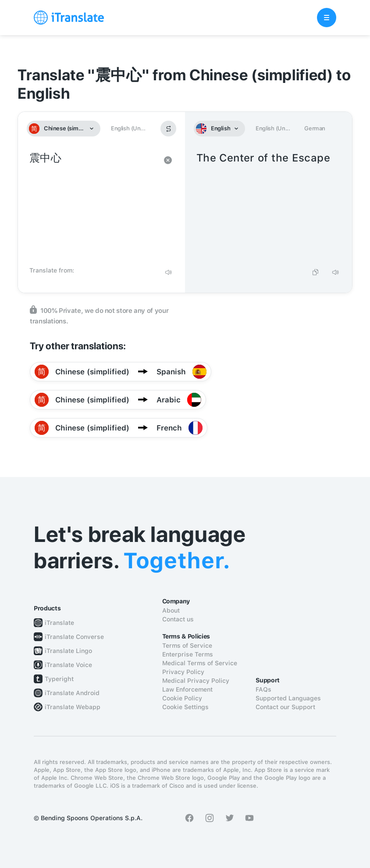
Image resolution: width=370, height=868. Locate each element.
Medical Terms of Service (200, 663)
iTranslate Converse (74, 637)
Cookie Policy (182, 698)
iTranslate (59, 623)
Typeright (59, 679)
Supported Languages (288, 698)
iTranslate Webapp (73, 707)
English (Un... (128, 128)
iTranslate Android (72, 693)
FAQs (263, 689)
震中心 (93, 206)
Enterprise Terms (188, 654)
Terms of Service (187, 646)
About (171, 610)
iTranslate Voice (68, 665)
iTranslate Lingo (68, 651)
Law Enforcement (187, 689)
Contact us (178, 619)
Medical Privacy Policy (196, 681)
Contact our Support (285, 707)
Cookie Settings (185, 707)
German (315, 128)
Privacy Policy (183, 672)
